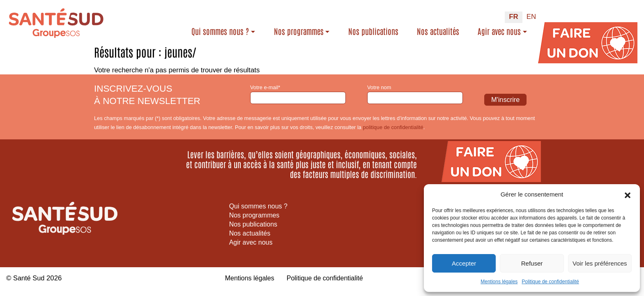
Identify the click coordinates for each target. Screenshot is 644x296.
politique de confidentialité (393, 127)
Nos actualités (438, 31)
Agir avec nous (499, 31)
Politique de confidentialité (550, 282)
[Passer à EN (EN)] (531, 17)
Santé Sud (29, 278)
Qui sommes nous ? (220, 31)
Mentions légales (499, 282)
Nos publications (373, 31)
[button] (628, 194)
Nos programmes (299, 31)
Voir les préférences (600, 263)
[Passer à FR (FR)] (513, 17)
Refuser (532, 263)
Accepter (464, 263)
